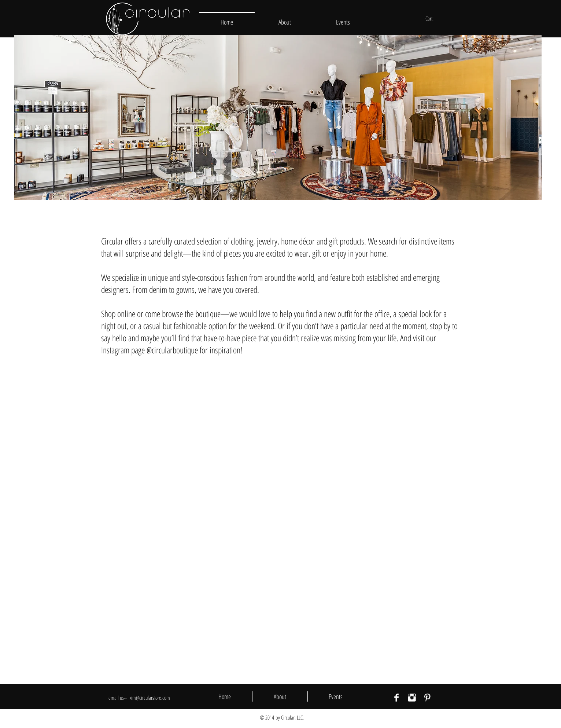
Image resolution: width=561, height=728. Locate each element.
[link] (433, 19)
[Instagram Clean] (412, 698)
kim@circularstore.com (150, 698)
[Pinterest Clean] (427, 698)
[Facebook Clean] (396, 698)
